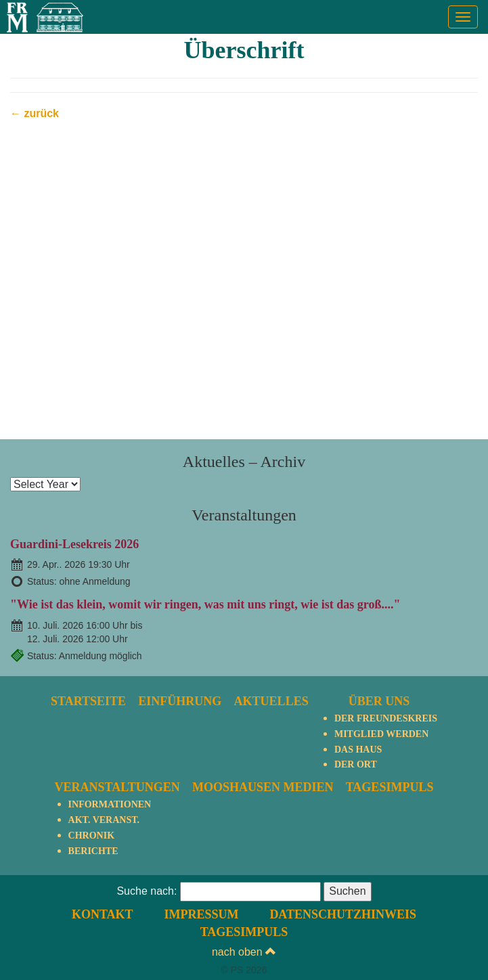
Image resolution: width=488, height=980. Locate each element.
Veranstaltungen (117, 787)
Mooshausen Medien (263, 787)
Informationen (110, 804)
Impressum (201, 914)
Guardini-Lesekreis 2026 (74, 544)
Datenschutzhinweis (343, 914)
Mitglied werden (381, 734)
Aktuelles (271, 701)
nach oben (244, 952)
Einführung (180, 701)
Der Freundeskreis (386, 718)
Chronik (91, 836)
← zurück (35, 113)
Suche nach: (147, 891)
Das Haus (358, 750)
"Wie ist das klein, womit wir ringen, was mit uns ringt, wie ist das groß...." (205, 604)
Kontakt (103, 914)
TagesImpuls (390, 787)
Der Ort (356, 764)
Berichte (93, 851)
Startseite (88, 701)
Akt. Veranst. (104, 820)
